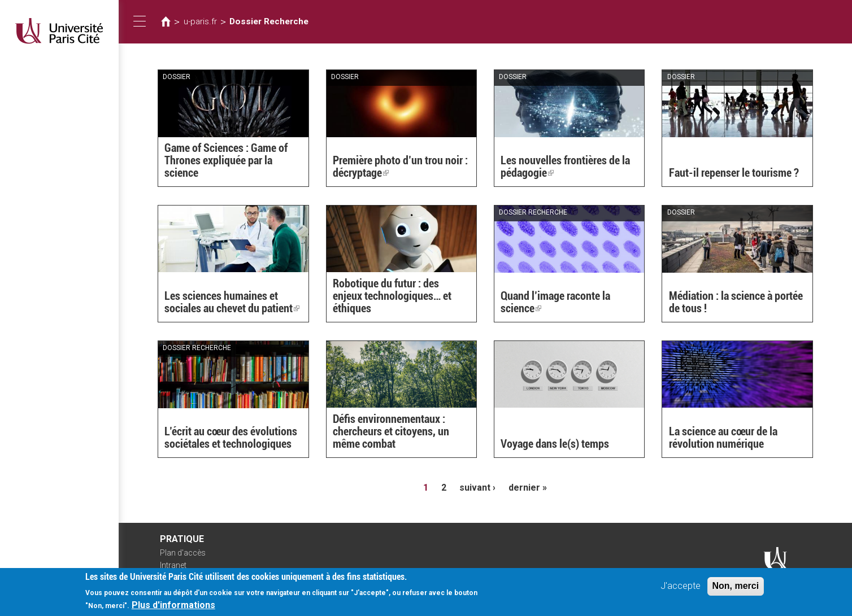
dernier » (528, 488)
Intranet (173, 565)
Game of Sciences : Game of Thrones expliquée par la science (226, 160)
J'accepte (681, 589)
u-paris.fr (200, 21)
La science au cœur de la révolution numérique (723, 438)
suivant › (477, 488)
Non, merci (736, 589)
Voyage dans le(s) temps (555, 444)
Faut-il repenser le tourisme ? (734, 173)
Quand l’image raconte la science (555, 302)
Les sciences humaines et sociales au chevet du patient (232, 302)
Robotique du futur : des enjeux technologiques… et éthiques (392, 296)
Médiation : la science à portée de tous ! (736, 302)
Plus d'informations (173, 608)
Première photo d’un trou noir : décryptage (400, 167)
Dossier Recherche (269, 21)
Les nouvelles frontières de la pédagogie (565, 167)
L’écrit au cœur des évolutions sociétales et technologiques (231, 438)
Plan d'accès (183, 553)
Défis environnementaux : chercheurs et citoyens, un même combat (391, 431)
